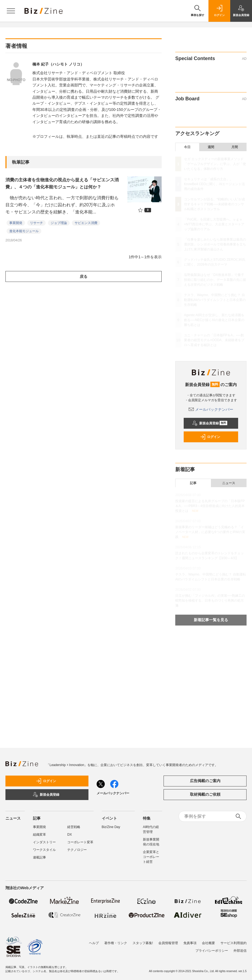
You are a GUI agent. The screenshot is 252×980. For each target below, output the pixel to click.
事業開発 (16, 223)
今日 (187, 147)
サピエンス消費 (86, 223)
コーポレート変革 (80, 842)
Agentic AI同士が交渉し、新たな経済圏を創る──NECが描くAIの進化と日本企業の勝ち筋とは (214, 320)
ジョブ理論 (59, 223)
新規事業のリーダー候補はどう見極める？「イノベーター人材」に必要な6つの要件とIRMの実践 (210, 532)
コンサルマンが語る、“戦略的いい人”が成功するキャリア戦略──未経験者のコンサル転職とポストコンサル (214, 204)
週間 (211, 147)
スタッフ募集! (143, 943)
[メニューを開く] (11, 11)
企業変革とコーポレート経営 (151, 857)
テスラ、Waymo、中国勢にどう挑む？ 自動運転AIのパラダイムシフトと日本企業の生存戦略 (215, 300)
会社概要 (208, 943)
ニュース (229, 483)
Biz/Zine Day (111, 827)
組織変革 (39, 835)
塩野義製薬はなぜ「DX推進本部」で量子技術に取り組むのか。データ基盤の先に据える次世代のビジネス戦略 (215, 280)
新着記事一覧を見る (211, 620)
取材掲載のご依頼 (205, 794)
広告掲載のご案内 (205, 781)
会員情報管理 (168, 943)
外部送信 (240, 951)
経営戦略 (74, 827)
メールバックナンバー (211, 409)
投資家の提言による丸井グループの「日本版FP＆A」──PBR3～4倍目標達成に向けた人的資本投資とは (210, 506)
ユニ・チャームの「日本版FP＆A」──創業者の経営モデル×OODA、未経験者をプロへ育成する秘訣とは (214, 340)
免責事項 (190, 943)
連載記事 (39, 857)
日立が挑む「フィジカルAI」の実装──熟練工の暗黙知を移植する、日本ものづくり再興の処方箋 (210, 601)
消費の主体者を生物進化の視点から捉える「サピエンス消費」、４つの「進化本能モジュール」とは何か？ (62, 183)
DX (70, 835)
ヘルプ (94, 943)
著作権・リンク (116, 943)
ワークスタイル (44, 850)
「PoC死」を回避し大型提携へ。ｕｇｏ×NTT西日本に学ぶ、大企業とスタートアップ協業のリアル (214, 224)
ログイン (210, 437)
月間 (235, 147)
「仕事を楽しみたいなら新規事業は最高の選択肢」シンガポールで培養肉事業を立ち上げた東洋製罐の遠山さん (215, 244)
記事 (193, 483)
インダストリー (44, 842)
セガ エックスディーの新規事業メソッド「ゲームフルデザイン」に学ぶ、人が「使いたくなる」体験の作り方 (215, 164)
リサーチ (36, 223)
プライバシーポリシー (212, 951)
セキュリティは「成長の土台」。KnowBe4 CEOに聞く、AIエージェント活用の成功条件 (214, 184)
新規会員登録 (210, 423)
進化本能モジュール (24, 231)
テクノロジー (77, 850)
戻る (84, 276)
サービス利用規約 (233, 943)
